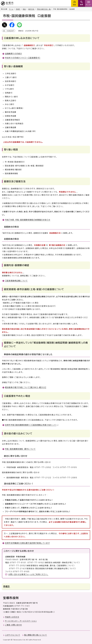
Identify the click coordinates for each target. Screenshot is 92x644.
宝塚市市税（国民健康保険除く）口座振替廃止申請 (32, 425)
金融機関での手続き (14, 54)
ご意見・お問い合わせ (13, 625)
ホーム (11, 9)
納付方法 (31, 9)
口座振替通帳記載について (16, 281)
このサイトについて (13, 635)
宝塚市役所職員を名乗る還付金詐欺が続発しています (27, 543)
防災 (75, 5)
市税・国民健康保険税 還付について (20, 449)
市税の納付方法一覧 (44, 9)
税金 (24, 9)
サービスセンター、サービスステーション (21, 621)
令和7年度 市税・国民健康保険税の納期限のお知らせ (28, 220)
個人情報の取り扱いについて (36, 635)
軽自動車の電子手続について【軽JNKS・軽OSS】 (26, 387)
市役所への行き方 (12, 617)
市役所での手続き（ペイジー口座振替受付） (23, 58)
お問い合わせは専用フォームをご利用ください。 (28, 574)
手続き (18, 9)
